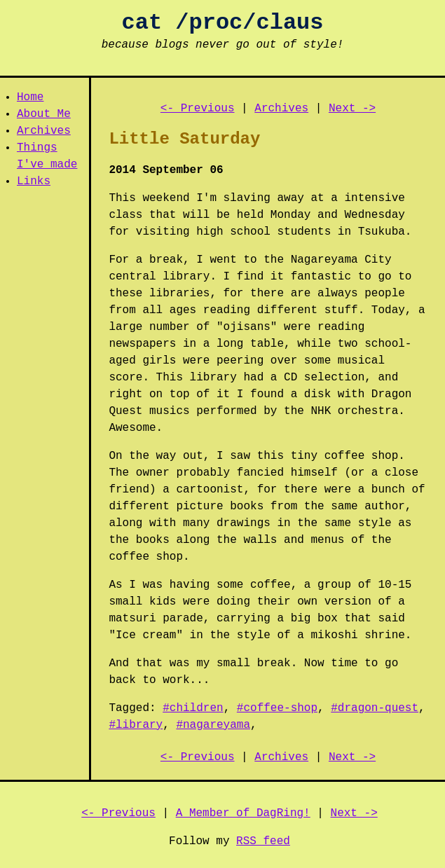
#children (193, 708)
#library (136, 725)
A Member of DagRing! (243, 813)
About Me (44, 114)
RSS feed (263, 841)
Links (34, 181)
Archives (44, 131)
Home (30, 97)
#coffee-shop (277, 708)
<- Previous (198, 109)
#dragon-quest (375, 708)
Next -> (352, 109)
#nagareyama (213, 725)
